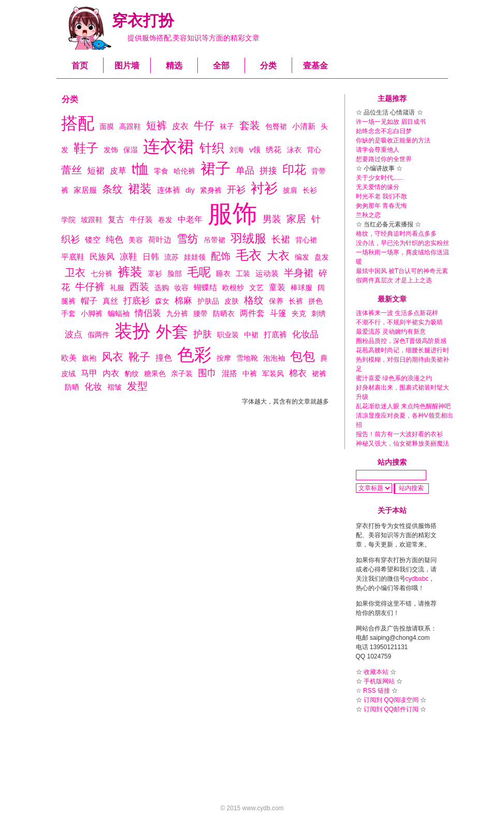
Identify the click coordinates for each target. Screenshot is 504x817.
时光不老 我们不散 (381, 196)
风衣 (112, 357)
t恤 (140, 169)
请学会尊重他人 (378, 150)
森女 (162, 301)
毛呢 (199, 272)
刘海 (237, 150)
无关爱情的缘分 (378, 187)
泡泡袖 (274, 358)
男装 (272, 219)
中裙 (251, 335)
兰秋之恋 (368, 215)
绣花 (273, 149)
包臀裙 (276, 126)
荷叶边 (160, 240)
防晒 (72, 387)
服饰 (233, 214)
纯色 (114, 240)
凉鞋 (128, 257)
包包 (303, 356)
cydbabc (417, 579)
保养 (276, 301)
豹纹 (132, 374)
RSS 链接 (377, 691)
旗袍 (89, 358)
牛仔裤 (90, 287)
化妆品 (305, 334)
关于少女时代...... (380, 178)
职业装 (228, 335)
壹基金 (315, 66)
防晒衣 (224, 313)
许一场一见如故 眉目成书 (391, 122)
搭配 (78, 123)
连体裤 (169, 190)
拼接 (268, 171)
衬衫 (264, 188)
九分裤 (177, 313)
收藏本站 (376, 672)
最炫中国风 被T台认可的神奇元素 (402, 271)
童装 (277, 287)
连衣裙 (169, 146)
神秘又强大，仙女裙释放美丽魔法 (402, 443)
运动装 (267, 273)
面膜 (107, 126)
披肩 (290, 190)
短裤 (156, 125)
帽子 (89, 301)
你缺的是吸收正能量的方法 (393, 140)
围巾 (207, 373)
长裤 (296, 301)
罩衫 (155, 274)
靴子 (139, 357)
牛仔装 (141, 219)
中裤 (250, 374)
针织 (212, 148)
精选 (174, 66)
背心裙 (306, 240)
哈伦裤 (184, 171)
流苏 (171, 257)
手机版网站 (379, 681)
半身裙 (299, 273)
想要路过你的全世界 (384, 159)
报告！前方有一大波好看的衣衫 (399, 434)
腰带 (200, 313)
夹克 (299, 313)
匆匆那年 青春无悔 (381, 206)
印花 (294, 169)
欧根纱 (233, 288)
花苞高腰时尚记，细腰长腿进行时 (402, 350)
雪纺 (188, 239)
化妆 (93, 387)
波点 (74, 334)
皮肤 (232, 301)
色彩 (194, 355)
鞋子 (86, 148)
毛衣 (249, 255)
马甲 (89, 373)
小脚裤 (92, 313)
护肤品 (208, 301)
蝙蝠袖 (119, 313)
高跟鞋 (130, 126)
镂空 (93, 240)
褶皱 (114, 387)
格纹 (254, 300)
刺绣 (319, 313)
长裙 (281, 239)
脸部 (175, 274)
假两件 (98, 335)
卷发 (165, 220)
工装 (243, 274)
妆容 (181, 288)
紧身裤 (211, 190)
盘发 (322, 257)
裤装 (130, 272)
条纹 (112, 189)
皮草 (118, 171)
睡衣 (223, 274)
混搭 (229, 373)
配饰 (221, 256)
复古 (116, 219)
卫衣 (75, 273)
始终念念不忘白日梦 (384, 131)
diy (190, 190)
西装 (139, 287)
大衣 (278, 256)
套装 (250, 125)
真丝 (110, 301)
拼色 (315, 301)
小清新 (304, 126)
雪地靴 (247, 358)
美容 (136, 240)
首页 (80, 66)
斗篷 (278, 313)
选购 (162, 288)
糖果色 (155, 374)
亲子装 (182, 374)
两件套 (252, 313)
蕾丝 (71, 170)
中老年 (190, 219)
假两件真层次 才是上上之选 (394, 280)
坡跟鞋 (92, 220)
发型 (137, 386)
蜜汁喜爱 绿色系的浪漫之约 (394, 378)
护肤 (203, 334)
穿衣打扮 (143, 20)
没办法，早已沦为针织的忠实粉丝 (402, 243)
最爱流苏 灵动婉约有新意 (391, 332)
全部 (221, 66)
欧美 (69, 358)
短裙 (96, 171)
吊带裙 (214, 240)
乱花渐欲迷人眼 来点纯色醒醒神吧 (403, 406)
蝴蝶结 (205, 287)
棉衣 (298, 373)
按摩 (224, 358)
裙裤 (319, 374)
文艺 (256, 288)
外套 (172, 332)
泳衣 (294, 150)
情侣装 (148, 313)
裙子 (215, 168)
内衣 (111, 373)
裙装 (140, 189)
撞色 (164, 358)
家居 (296, 219)
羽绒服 (248, 238)
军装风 (273, 374)
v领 (255, 149)
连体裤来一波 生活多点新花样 (397, 313)
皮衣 (180, 126)
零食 (161, 171)
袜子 (227, 126)
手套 (68, 313)
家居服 (85, 190)
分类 (268, 66)
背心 (314, 150)
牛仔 (204, 125)
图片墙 (127, 66)
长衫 (310, 190)
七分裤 (102, 274)
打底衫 (136, 301)
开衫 (236, 190)
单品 (245, 170)
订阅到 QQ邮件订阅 (391, 709)
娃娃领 (195, 257)
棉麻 (183, 301)
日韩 (151, 257)
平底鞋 (73, 257)
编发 (302, 257)
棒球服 (301, 288)
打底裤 (275, 334)
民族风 (102, 257)
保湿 (131, 150)
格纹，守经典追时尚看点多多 (396, 234)
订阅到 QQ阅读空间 (391, 700)
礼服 (117, 288)
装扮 (133, 331)
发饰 (111, 150)
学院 (68, 220)
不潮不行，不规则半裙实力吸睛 (399, 322)
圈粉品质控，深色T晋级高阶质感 (401, 341)
